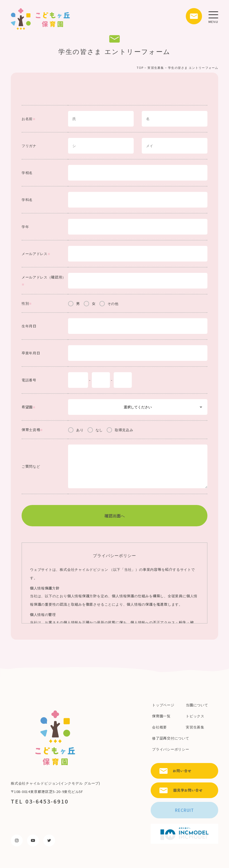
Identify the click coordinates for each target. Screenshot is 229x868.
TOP (140, 67)
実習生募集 (156, 67)
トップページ (163, 705)
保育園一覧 (161, 716)
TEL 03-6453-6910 (40, 801)
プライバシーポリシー (171, 749)
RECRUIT (184, 810)
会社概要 (159, 727)
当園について (197, 705)
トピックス (195, 716)
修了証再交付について (171, 738)
